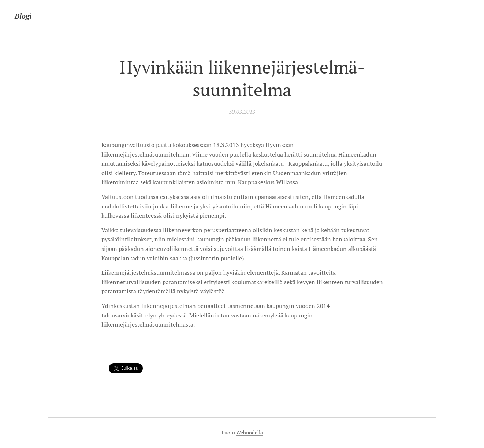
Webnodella (250, 432)
